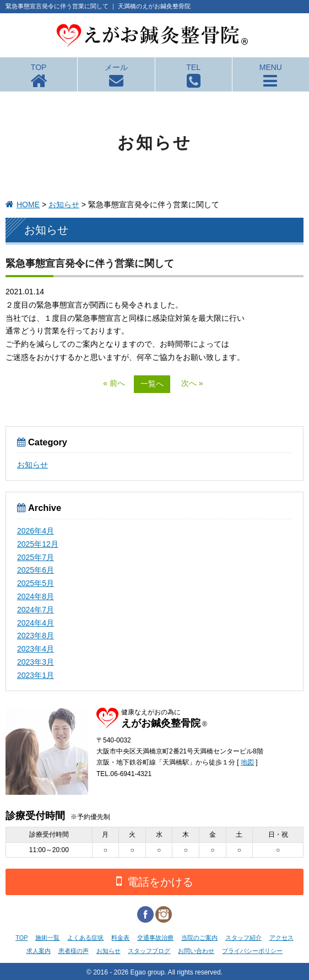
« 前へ (114, 383)
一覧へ (152, 384)
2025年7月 (36, 557)
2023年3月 (36, 662)
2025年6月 (36, 570)
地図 (247, 762)
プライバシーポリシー (252, 951)
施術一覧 (47, 938)
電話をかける (155, 881)
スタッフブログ (149, 951)
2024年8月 (36, 596)
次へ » (192, 383)
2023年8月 (36, 636)
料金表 (120, 938)
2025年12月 (38, 544)
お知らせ (64, 204)
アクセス (281, 938)
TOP (39, 67)
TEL (193, 67)
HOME (28, 204)
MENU (271, 67)
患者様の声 (74, 951)
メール (116, 67)
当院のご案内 (199, 938)
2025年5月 (36, 583)
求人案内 (39, 951)
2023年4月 (36, 649)
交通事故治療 (155, 938)
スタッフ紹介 (243, 938)
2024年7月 (36, 610)
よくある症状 (85, 938)
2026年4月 (36, 531)
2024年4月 (36, 623)
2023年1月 (36, 675)
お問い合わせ (196, 951)
